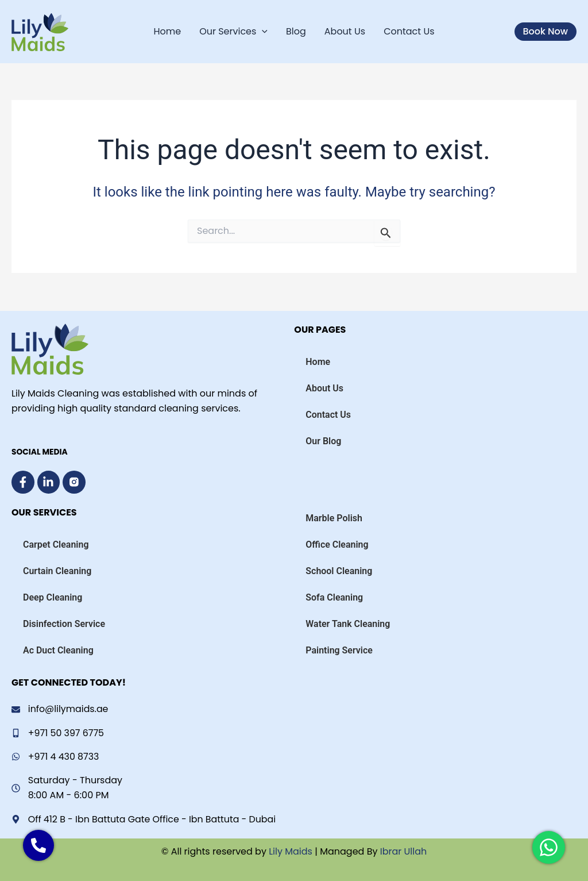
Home (167, 31)
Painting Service (339, 650)
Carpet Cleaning (56, 544)
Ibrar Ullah (404, 851)
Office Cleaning (337, 544)
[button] (546, 32)
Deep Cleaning (53, 597)
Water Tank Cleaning (348, 623)
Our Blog (323, 440)
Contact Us (409, 31)
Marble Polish (334, 518)
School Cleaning (339, 570)
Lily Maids (289, 851)
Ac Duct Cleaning (58, 650)
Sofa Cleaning (334, 597)
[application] (262, 32)
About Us (345, 31)
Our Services (233, 32)
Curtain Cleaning (57, 570)
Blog (296, 31)
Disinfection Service (64, 623)
